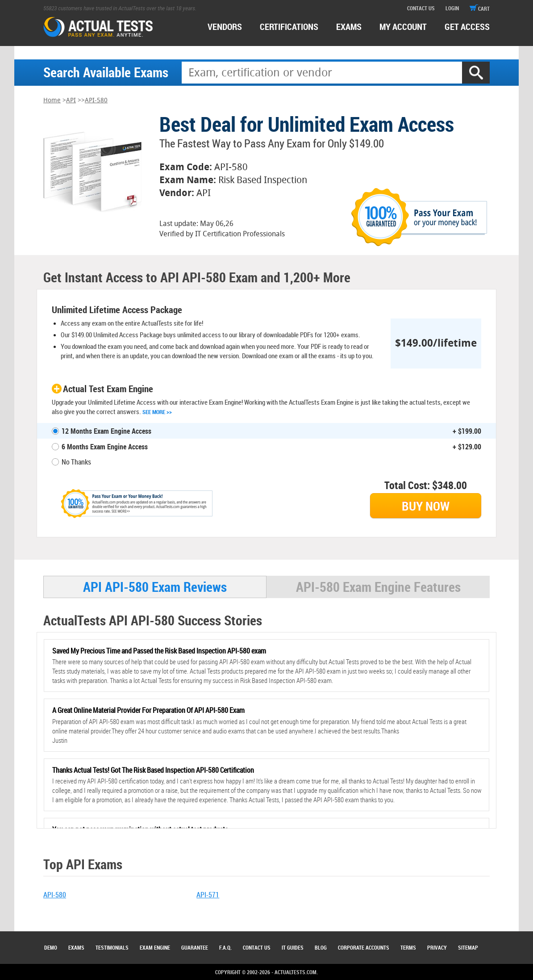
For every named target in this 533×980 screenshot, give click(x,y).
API (71, 100)
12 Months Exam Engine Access (106, 431)
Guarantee (195, 947)
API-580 (96, 100)
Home (52, 100)
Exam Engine (155, 947)
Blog (321, 947)
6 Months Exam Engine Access (105, 447)
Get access (467, 27)
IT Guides (293, 947)
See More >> (157, 412)
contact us (421, 8)
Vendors (225, 27)
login (452, 8)
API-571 (208, 895)
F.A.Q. (225, 947)
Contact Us (257, 947)
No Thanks (76, 462)
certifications (289, 27)
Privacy (437, 947)
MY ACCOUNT (403, 27)
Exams (76, 947)
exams (349, 27)
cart (480, 8)
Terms (408, 947)
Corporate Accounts (364, 947)
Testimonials (112, 947)
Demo (51, 947)
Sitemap (468, 947)
